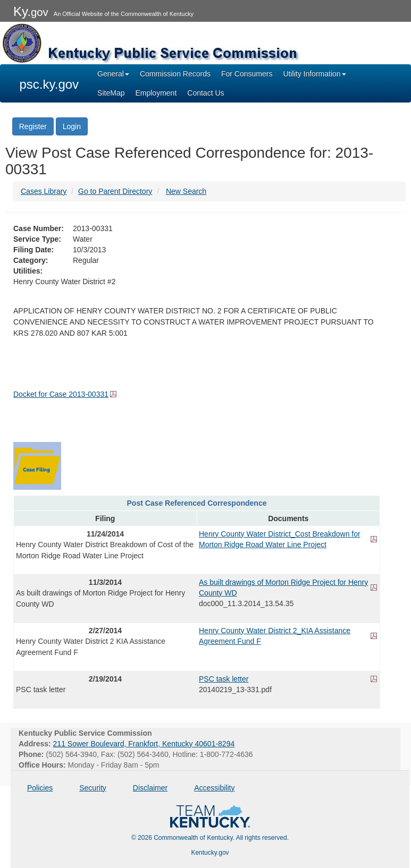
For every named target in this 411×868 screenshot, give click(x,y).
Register (33, 126)
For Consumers (247, 74)
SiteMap (111, 93)
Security (93, 788)
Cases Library (44, 191)
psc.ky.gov (49, 84)
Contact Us (205, 93)
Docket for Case (61, 394)
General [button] (113, 74)
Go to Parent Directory (115, 191)
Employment (156, 93)
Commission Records (175, 74)
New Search (186, 191)
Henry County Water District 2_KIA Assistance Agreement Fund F (275, 636)
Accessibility (214, 788)
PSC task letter (224, 679)
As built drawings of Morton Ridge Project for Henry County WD (283, 588)
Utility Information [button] (314, 74)
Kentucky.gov (210, 853)
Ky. (31, 11)
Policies (40, 788)
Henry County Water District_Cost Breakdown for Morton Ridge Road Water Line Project (280, 539)
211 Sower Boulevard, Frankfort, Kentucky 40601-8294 (144, 744)
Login (72, 126)
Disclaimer (150, 788)
